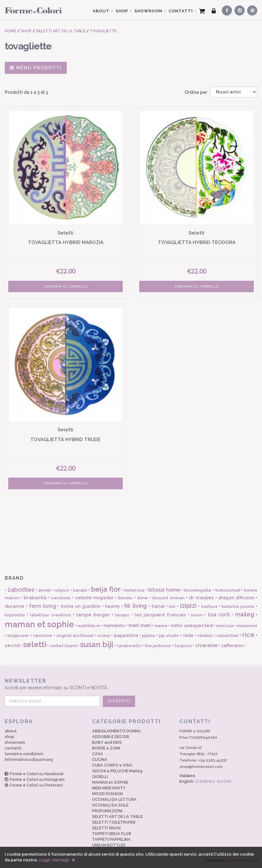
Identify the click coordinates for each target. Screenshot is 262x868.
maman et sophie (39, 624)
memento (114, 626)
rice (248, 635)
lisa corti (219, 615)
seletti (35, 644)
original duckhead (75, 636)
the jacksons (158, 646)
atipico (62, 590)
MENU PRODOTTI (36, 68)
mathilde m (89, 626)
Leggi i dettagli (54, 860)
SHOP (122, 11)
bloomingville (198, 590)
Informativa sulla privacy (29, 759)
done (142, 598)
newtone (43, 636)
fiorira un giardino (81, 606)
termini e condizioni (24, 754)
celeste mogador (94, 598)
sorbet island (63, 646)
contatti (13, 748)
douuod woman (168, 598)
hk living (136, 606)
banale (80, 590)
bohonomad (228, 590)
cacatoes (61, 598)
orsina (103, 636)
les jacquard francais (160, 615)
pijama (149, 636)
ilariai (158, 606)
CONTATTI (181, 11)
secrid (12, 646)
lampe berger (93, 615)
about (11, 731)
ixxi (172, 606)
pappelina (126, 635)
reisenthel (228, 636)
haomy (112, 606)
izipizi (188, 606)
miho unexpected (192, 626)
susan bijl (97, 644)
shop (9, 737)
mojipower (18, 636)
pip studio (169, 636)
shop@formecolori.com (201, 767)
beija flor (106, 589)
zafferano (232, 646)
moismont (247, 626)
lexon (197, 615)
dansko (125, 598)
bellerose (134, 590)
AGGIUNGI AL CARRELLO (66, 286)
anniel (45, 590)
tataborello (129, 646)
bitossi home (164, 590)
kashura (209, 606)
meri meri (140, 625)
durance (15, 606)
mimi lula (225, 626)
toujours (183, 646)
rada (188, 635)
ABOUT (101, 11)
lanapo (122, 615)
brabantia (35, 598)
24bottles (21, 590)
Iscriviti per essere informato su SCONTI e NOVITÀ (131, 684)
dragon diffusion (236, 598)
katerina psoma (238, 606)
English (206, 781)
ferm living (43, 606)
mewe (161, 626)
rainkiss (205, 636)
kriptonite (15, 615)
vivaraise (206, 645)
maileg (245, 614)
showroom (15, 742)
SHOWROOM (148, 11)
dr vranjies (201, 598)
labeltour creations (51, 615)
